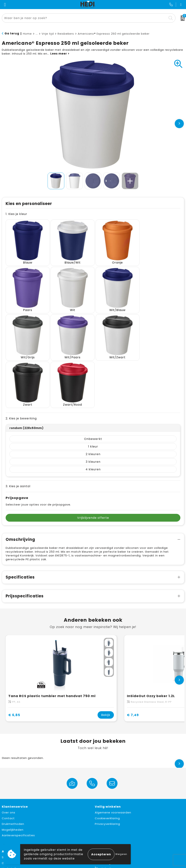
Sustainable (11, 806)
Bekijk (106, 664)
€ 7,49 (133, 664)
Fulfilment (9, 829)
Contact (8, 767)
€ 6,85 (14, 664)
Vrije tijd (48, 34)
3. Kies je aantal (18, 435)
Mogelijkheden (13, 779)
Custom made (13, 812)
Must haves (10, 823)
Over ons (9, 762)
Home (27, 34)
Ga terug (12, 33)
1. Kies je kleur (16, 214)
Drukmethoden (13, 773)
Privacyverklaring (107, 773)
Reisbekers (66, 34)
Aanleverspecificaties (18, 784)
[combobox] (85, 18)
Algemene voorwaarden (113, 762)
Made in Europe (13, 818)
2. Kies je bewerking (21, 367)
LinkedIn (104, 818)
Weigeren (121, 854)
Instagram (106, 812)
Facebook (105, 806)
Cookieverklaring (107, 767)
